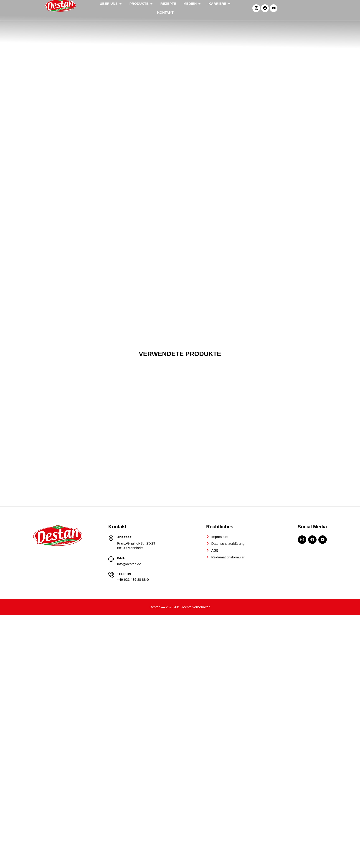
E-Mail (122, 693)
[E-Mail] (111, 694)
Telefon (124, 709)
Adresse (124, 672)
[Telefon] (111, 709)
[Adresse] (111, 673)
